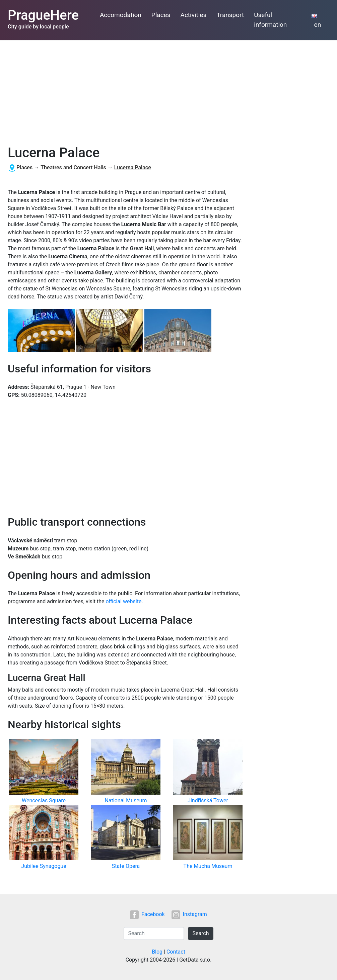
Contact (176, 952)
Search (200, 933)
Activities (194, 15)
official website (123, 601)
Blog (157, 952)
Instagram (189, 914)
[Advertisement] (168, 90)
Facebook (147, 914)
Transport (230, 15)
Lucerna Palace (133, 167)
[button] (42, 331)
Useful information (270, 20)
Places (161, 15)
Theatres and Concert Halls (73, 167)
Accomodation (121, 15)
